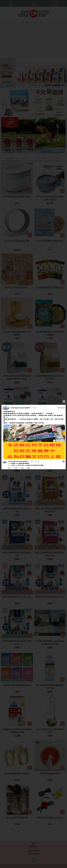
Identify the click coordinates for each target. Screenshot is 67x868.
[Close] (64, 401)
